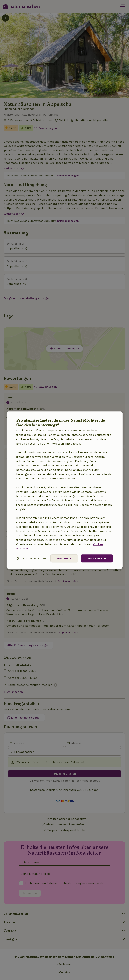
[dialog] (64, 490)
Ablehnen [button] (64, 558)
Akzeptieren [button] (97, 558)
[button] (31, 558)
